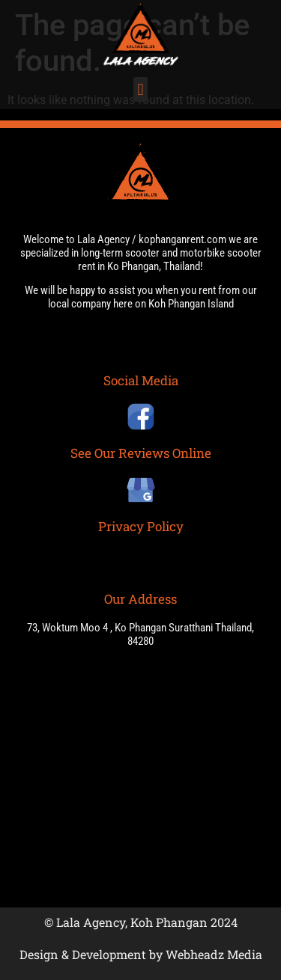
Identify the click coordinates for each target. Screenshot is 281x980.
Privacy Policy (141, 526)
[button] (140, 89)
